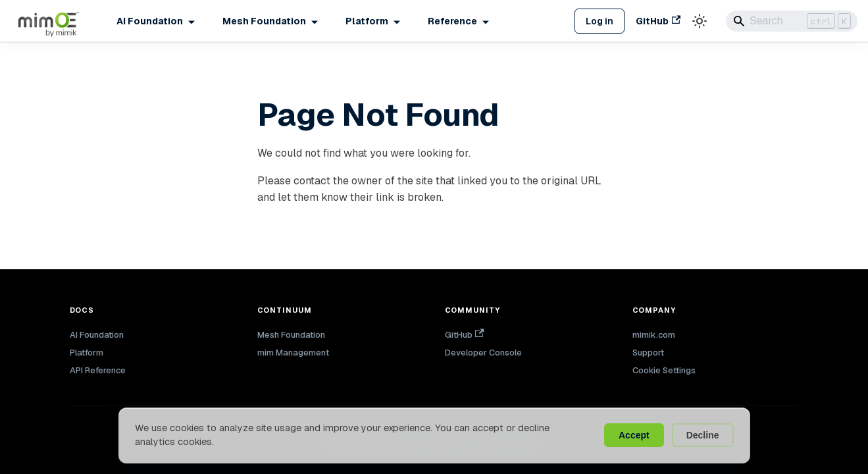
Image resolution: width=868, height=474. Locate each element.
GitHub (658, 21)
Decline (703, 435)
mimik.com (654, 335)
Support (648, 353)
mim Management (293, 353)
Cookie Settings (664, 370)
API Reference (98, 370)
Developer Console (483, 353)
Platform (87, 353)
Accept (634, 435)
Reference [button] (452, 21)
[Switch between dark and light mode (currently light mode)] (700, 21)
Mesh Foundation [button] (264, 21)
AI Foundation (97, 335)
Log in (600, 21)
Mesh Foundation (291, 335)
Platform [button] (367, 21)
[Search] (792, 21)
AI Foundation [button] (150, 21)
